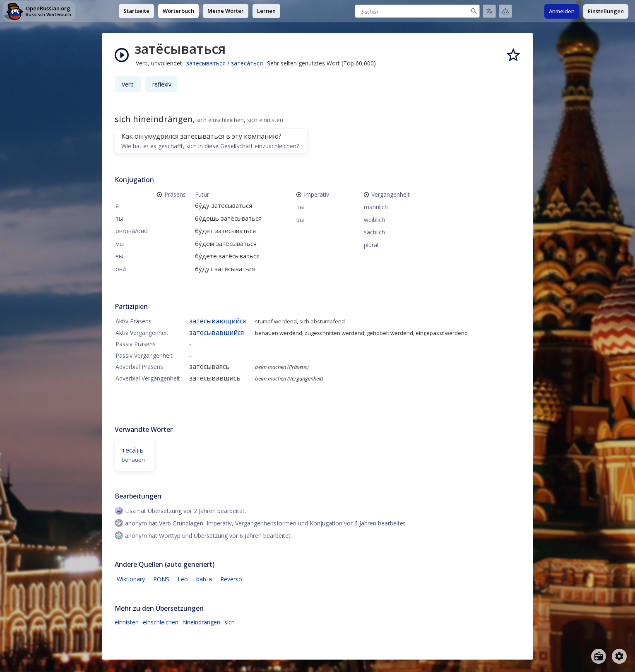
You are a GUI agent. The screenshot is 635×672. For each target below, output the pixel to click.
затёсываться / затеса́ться (225, 63)
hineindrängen (201, 622)
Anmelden (562, 11)
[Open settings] (619, 656)
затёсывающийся (218, 321)
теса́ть (133, 450)
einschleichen (161, 622)
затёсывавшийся (216, 332)
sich (230, 622)
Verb (128, 84)
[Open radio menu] (599, 656)
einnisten (127, 622)
